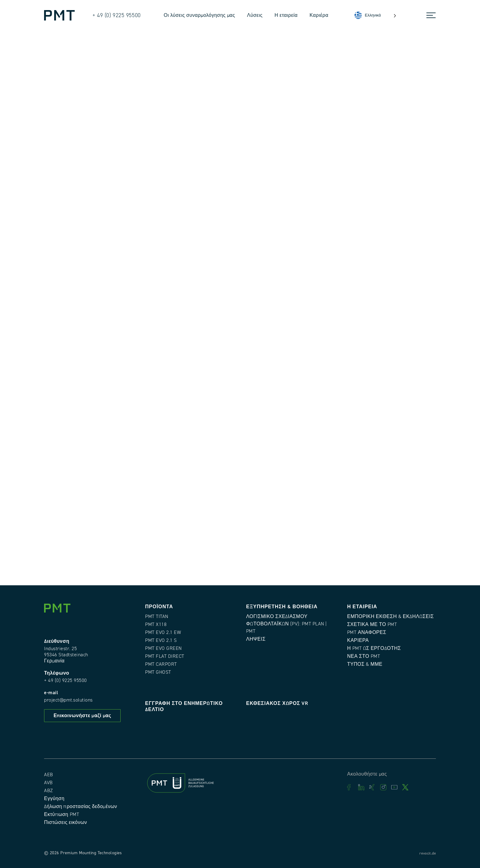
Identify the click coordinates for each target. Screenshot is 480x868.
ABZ (49, 791)
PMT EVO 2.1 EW (163, 632)
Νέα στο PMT (364, 656)
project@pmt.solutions (68, 700)
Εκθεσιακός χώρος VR (277, 703)
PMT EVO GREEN (163, 648)
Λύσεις (255, 15)
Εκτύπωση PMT (62, 814)
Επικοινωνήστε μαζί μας (82, 716)
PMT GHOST (158, 672)
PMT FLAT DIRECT (165, 656)
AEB (49, 775)
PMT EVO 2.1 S (161, 640)
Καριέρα (319, 15)
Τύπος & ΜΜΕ (365, 664)
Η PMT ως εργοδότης (374, 648)
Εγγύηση (54, 799)
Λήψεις (256, 639)
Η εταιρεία (286, 15)
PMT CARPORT (161, 664)
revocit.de (428, 853)
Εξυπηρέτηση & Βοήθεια (282, 607)
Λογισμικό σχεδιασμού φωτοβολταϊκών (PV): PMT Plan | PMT (287, 624)
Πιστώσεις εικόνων (66, 822)
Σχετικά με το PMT (372, 624)
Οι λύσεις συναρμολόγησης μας (199, 15)
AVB (49, 783)
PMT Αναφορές (367, 632)
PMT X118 (156, 624)
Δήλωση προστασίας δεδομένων (81, 807)
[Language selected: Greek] (375, 15)
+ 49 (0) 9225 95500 (66, 680)
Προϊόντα (159, 607)
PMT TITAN (157, 617)
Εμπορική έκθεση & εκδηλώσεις (390, 617)
